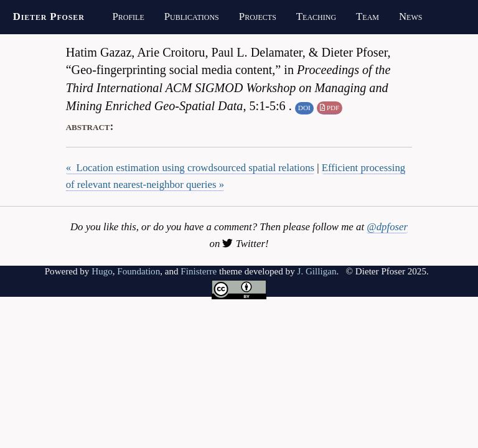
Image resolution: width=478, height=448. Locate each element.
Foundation (138, 271)
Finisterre (199, 271)
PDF (330, 108)
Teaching (316, 16)
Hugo (102, 271)
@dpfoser (387, 227)
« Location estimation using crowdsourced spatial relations (190, 168)
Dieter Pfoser (49, 16)
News (410, 16)
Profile (128, 16)
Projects (258, 16)
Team (368, 16)
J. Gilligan (317, 271)
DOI (304, 108)
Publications (192, 16)
